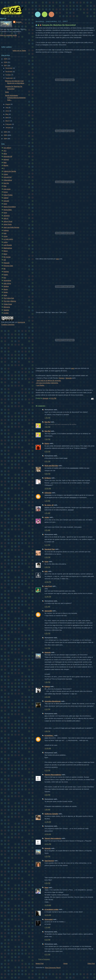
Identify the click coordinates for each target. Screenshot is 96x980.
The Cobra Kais (9, 298)
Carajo (6, 174)
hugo (46, 562)
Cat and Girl (7, 177)
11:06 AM (48, 822)
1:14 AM (47, 927)
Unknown (48, 493)
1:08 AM (47, 809)
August (8, 104)
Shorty (6, 289)
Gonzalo (6, 201)
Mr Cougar (7, 257)
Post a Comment (44, 959)
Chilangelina (8, 180)
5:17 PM (47, 545)
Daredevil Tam (50, 549)
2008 (6, 62)
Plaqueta (6, 263)
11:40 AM (48, 748)
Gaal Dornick (49, 861)
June (7, 111)
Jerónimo (7, 216)
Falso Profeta (8, 195)
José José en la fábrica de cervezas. (49, 380)
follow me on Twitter (19, 50)
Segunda (69, 378)
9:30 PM (47, 883)
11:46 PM (48, 597)
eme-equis (7, 189)
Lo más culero (8, 239)
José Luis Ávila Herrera (11, 227)
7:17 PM (47, 648)
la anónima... (49, 735)
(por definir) (7, 148)
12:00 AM (48, 488)
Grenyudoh (49, 919)
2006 (6, 132)
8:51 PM (47, 461)
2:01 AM (47, 607)
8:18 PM (47, 451)
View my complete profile (8, 35)
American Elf (8, 156)
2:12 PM (47, 709)
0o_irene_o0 (49, 505)
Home (65, 963)
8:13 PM (47, 940)
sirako (47, 517)
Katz (5, 233)
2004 (6, 139)
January (8, 128)
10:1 (5, 151)
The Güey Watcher (10, 301)
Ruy (5, 278)
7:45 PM (47, 682)
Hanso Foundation (10, 207)
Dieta (7, 92)
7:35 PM (47, 418)
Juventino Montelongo (53, 701)
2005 (6, 135)
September (9, 78)
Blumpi (6, 165)
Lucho (5, 242)
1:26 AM (47, 501)
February (9, 124)
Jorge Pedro (8, 224)
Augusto (48, 652)
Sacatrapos (7, 280)
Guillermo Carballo (51, 814)
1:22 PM (47, 856)
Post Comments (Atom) (53, 968)
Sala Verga (7, 283)
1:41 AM (47, 513)
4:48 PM (47, 731)
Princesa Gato (8, 266)
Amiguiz (6, 159)
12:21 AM (48, 915)
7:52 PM (47, 427)
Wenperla (7, 307)
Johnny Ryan (8, 221)
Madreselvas (8, 248)
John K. (6, 218)
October (8, 75)
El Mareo (48, 478)
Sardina (6, 286)
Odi (5, 260)
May (7, 114)
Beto (5, 162)
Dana (46, 887)
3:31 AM (47, 530)
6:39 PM (47, 567)
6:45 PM (47, 633)
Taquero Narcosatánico (53, 775)
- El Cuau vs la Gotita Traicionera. (47, 383)
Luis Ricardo (8, 245)
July (7, 108)
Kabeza (47, 686)
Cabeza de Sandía (10, 171)
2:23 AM (47, 697)
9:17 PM (47, 954)
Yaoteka (6, 310)
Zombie (6, 313)
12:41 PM (48, 844)
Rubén (6, 275)
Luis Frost (48, 586)
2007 (6, 66)
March (8, 121)
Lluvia (5, 236)
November (9, 72)
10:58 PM (48, 582)
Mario (5, 254)
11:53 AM (48, 834)
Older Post (91, 963)
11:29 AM (48, 905)
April (7, 118)
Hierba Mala (8, 210)
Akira (5, 154)
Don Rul (47, 422)
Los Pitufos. (41, 385)
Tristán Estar (8, 304)
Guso (5, 204)
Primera (61, 378)
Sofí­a (5, 295)
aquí (73, 368)
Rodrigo (6, 272)
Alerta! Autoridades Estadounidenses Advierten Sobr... (15, 98)
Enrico (47, 443)
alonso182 (48, 611)
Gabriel (6, 198)
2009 (6, 59)
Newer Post (40, 963)
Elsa (5, 186)
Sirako (6, 292)
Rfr (4, 269)
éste (58, 259)
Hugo (5, 213)
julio (46, 571)
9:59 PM (47, 474)
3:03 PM (47, 795)
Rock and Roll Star (51, 466)
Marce (6, 251)
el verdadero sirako (51, 909)
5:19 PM (47, 557)
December (9, 68)
